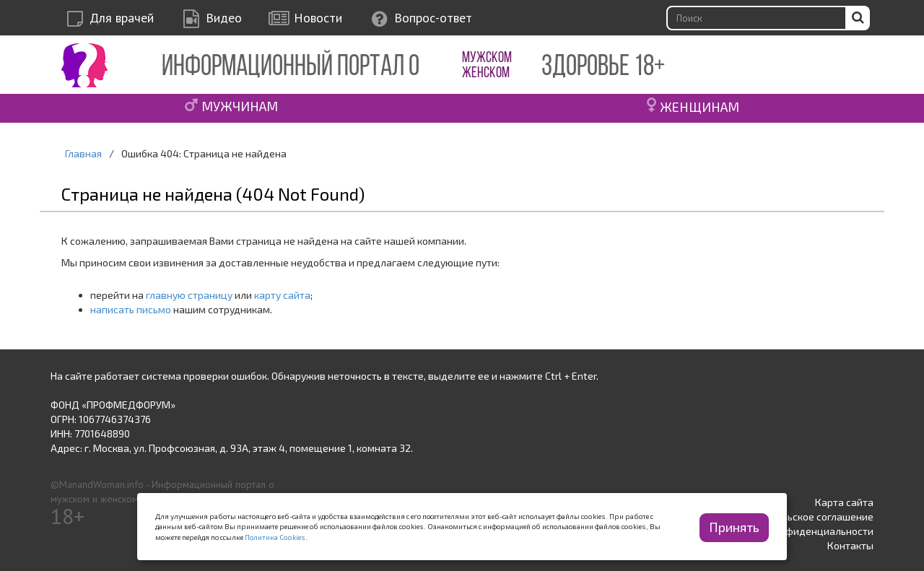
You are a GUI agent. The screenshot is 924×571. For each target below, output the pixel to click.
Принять (734, 527)
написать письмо (131, 309)
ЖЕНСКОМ (486, 73)
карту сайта (282, 295)
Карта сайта (844, 502)
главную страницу (189, 295)
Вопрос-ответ (433, 18)
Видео (224, 18)
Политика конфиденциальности (797, 531)
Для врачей (122, 18)
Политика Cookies (275, 537)
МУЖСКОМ (487, 58)
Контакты (850, 545)
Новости (318, 18)
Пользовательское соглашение (799, 516)
